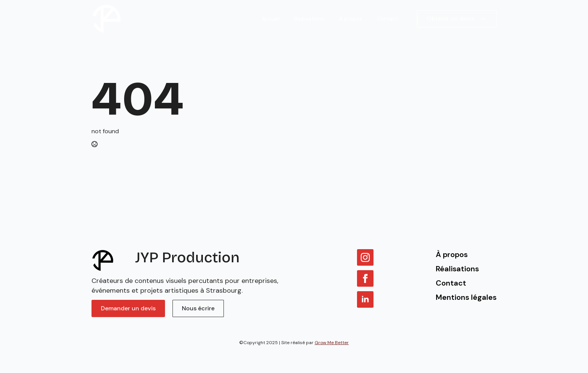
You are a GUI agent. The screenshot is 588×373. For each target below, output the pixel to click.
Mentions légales (466, 297)
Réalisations (309, 19)
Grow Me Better (332, 343)
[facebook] (365, 278)
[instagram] (365, 257)
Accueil (271, 19)
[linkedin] (365, 299)
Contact (388, 19)
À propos (350, 19)
